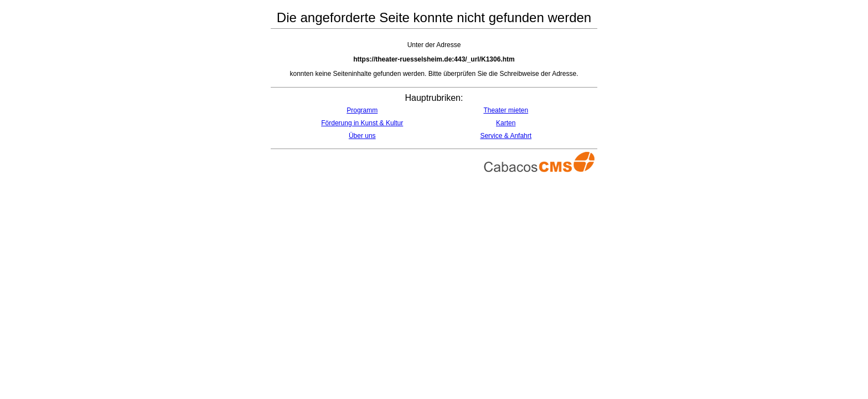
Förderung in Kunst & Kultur (362, 123)
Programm (362, 110)
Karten (506, 123)
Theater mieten (506, 110)
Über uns (362, 136)
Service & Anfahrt (506, 136)
